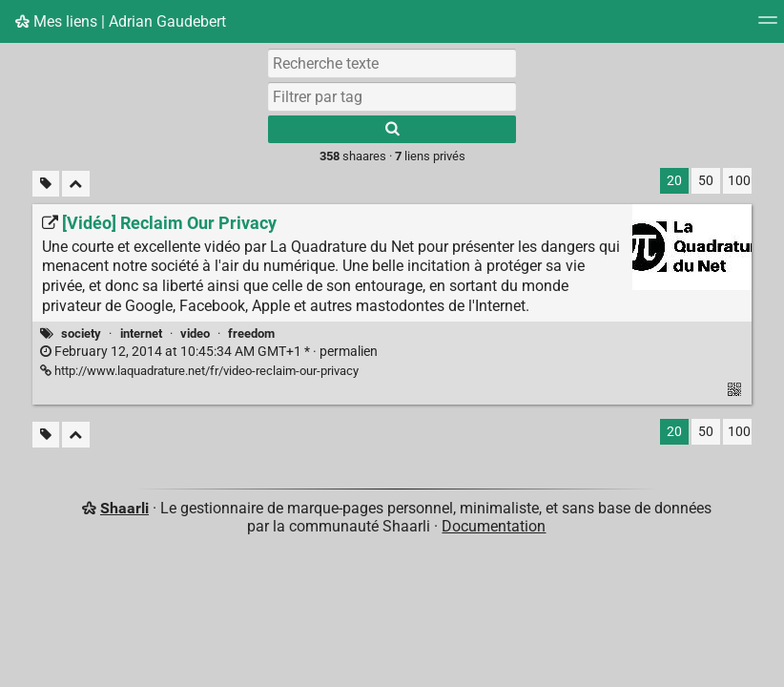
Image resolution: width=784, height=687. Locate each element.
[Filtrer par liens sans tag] (46, 184)
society (81, 333)
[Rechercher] (392, 129)
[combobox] (392, 96)
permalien (209, 352)
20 (674, 181)
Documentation (494, 526)
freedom (251, 333)
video (195, 333)
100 (739, 181)
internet (141, 333)
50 (706, 181)
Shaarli (124, 508)
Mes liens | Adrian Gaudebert (121, 21)
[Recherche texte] (392, 63)
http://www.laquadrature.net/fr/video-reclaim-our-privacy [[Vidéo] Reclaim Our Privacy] (199, 371)
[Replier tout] (76, 184)
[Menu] (768, 26)
